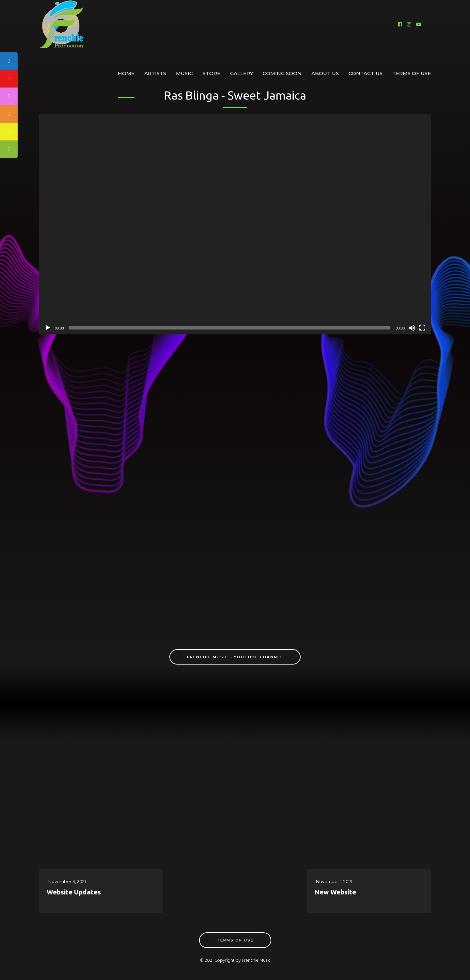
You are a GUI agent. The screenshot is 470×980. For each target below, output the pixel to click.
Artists (155, 73)
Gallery (242, 73)
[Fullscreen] (422, 328)
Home (126, 73)
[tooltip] (9, 114)
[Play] (48, 328)
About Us (325, 73)
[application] (235, 224)
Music (184, 73)
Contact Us (366, 73)
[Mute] (412, 328)
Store (211, 73)
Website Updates (74, 892)
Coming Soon (282, 73)
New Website (335, 892)
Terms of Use (412, 73)
